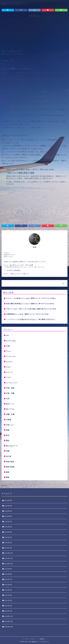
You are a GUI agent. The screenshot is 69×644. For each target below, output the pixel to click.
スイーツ (9, 372)
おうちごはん (11, 341)
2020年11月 (9, 621)
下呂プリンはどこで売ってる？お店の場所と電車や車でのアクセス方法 (31, 309)
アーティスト (11, 356)
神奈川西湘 (10, 467)
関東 (8, 477)
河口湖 (9, 456)
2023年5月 (8, 511)
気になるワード (12, 446)
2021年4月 (8, 595)
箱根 (8, 472)
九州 (8, 399)
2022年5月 (8, 527)
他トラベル (10, 409)
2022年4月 (8, 532)
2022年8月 (8, 516)
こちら (44, 91)
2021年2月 (8, 606)
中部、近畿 (10, 393)
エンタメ (9, 362)
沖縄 (8, 451)
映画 (8, 430)
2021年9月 (8, 569)
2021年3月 (8, 601)
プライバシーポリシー (30, 639)
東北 (8, 435)
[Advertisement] (34, 32)
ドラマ (9, 377)
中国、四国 (10, 388)
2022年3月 (8, 537)
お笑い (9, 346)
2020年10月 (9, 627)
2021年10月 (9, 564)
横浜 (8, 441)
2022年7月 (8, 522)
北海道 (9, 420)
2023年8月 (8, 506)
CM (7, 335)
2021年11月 (9, 558)
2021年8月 (8, 574)
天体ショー (10, 425)
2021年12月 (9, 553)
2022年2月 (8, 543)
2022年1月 (8, 548)
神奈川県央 (10, 462)
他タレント (10, 404)
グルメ (9, 367)
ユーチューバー (12, 383)
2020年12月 (9, 616)
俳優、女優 (10, 414)
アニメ (9, 351)
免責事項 (42, 639)
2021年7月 (8, 579)
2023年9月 (8, 501)
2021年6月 (8, 585)
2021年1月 (8, 611)
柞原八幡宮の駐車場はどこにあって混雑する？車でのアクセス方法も (30, 304)
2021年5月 (8, 590)
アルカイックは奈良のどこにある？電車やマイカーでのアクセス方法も (31, 298)
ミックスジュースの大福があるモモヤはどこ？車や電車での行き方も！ (31, 319)
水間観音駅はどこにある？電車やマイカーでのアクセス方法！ (28, 314)
